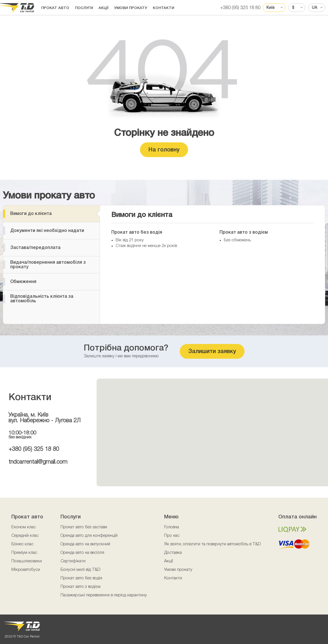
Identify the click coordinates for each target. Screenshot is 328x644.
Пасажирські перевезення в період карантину (104, 595)
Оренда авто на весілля (82, 553)
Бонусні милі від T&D (81, 570)
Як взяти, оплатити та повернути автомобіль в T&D (213, 544)
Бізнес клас (22, 544)
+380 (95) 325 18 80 (240, 8)
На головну (164, 150)
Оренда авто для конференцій (89, 536)
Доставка (173, 553)
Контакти (163, 8)
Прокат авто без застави (84, 527)
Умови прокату (131, 8)
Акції (104, 8)
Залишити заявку (212, 352)
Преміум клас (24, 553)
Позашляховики (27, 561)
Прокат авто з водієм (81, 587)
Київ (270, 8)
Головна (172, 527)
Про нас (172, 536)
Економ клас (24, 527)
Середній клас (25, 536)
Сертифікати (73, 561)
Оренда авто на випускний (85, 544)
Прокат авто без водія (81, 578)
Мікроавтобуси (26, 570)
